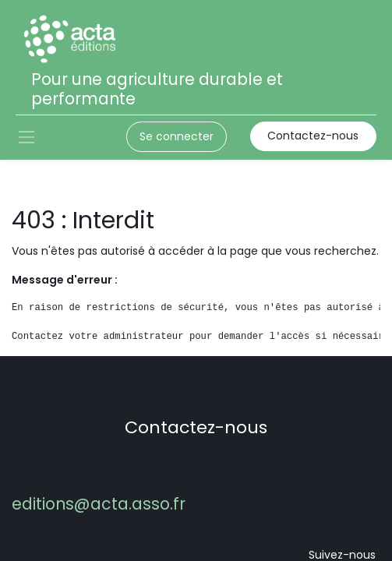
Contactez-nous (313, 136)
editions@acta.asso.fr (99, 504)
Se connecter (177, 136)
